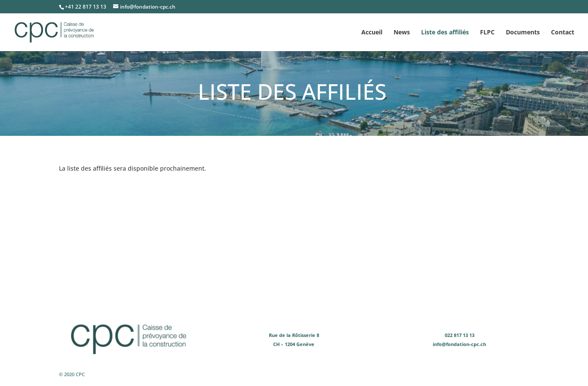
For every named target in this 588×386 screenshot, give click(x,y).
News (402, 33)
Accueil (372, 33)
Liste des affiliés (445, 33)
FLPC (487, 33)
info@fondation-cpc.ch (459, 344)
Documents (523, 33)
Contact (563, 33)
